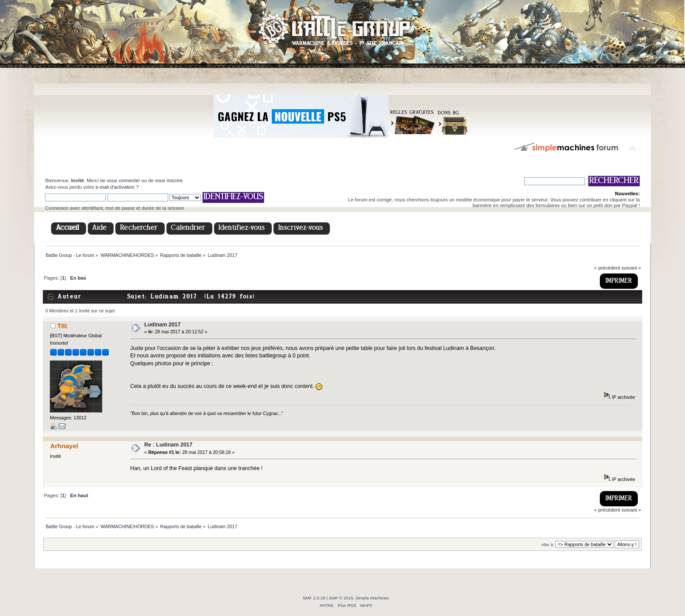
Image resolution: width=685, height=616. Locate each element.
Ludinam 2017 (162, 325)
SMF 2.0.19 (314, 598)
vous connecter (123, 180)
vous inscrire (169, 180)
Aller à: (548, 545)
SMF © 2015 (341, 598)
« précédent (607, 268)
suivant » (631, 268)
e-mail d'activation (115, 187)
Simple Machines (372, 598)
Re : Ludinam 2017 (168, 445)
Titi (62, 326)
